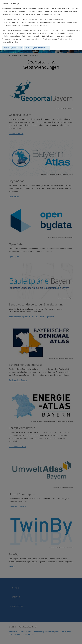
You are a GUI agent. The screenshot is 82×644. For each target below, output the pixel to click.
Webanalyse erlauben (13, 48)
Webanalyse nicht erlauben (37, 48)
